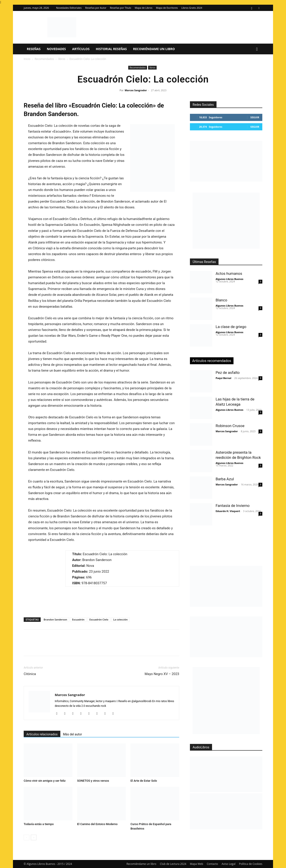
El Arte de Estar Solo (144, 781)
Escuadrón (78, 619)
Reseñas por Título (121, 8)
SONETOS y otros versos (93, 781)
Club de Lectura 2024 (173, 864)
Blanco (221, 300)
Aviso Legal (229, 864)
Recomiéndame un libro (154, 49)
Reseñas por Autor (96, 8)
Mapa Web (197, 864)
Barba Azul (225, 479)
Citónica (30, 674)
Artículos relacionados (42, 734)
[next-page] (34, 837)
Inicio (27, 59)
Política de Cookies (251, 864)
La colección (121, 619)
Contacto (212, 864)
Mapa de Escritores (167, 8)
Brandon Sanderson (55, 619)
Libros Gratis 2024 (192, 8)
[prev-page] (26, 837)
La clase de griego (231, 327)
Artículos (81, 49)
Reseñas (34, 49)
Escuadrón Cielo (99, 619)
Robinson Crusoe (230, 426)
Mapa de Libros (144, 8)
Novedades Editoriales (69, 8)
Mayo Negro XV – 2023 (162, 674)
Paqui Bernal (223, 378)
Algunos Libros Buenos (229, 279)
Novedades (56, 49)
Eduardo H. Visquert (228, 511)
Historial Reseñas (111, 49)
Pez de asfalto (228, 373)
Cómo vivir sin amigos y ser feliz (45, 781)
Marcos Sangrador (136, 90)
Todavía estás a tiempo (39, 824)
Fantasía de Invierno (233, 506)
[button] (257, 49)
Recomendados (44, 59)
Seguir (255, 117)
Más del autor (73, 734)
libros (62, 59)
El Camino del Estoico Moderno (97, 824)
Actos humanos (229, 273)
